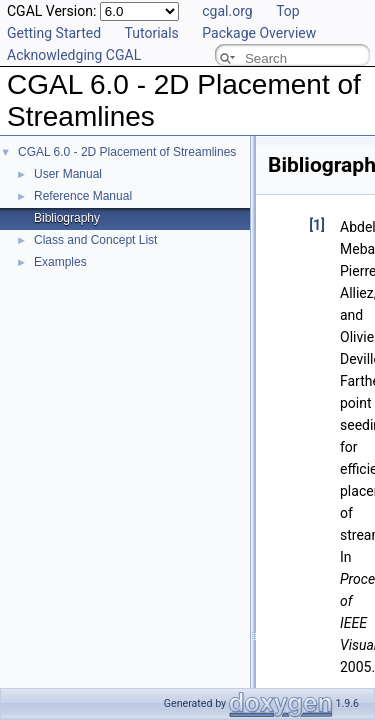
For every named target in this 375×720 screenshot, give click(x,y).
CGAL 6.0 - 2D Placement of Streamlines (127, 152)
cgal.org (227, 11)
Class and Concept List (95, 240)
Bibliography (67, 218)
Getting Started (54, 33)
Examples (60, 262)
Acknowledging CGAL (74, 55)
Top (288, 11)
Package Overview (259, 33)
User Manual (68, 174)
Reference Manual (83, 196)
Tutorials (152, 33)
